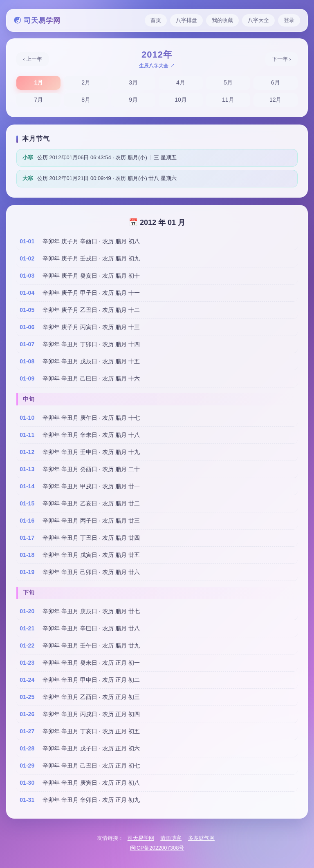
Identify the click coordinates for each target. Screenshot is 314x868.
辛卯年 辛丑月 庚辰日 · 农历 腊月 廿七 (91, 611)
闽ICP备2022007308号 (157, 848)
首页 (156, 20)
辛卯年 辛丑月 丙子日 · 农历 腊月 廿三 (91, 521)
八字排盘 (186, 20)
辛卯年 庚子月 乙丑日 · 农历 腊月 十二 (91, 310)
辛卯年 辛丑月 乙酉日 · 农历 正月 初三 (91, 697)
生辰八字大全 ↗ (157, 66)
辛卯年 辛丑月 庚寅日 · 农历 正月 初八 (91, 783)
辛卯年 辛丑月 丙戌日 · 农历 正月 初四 (91, 714)
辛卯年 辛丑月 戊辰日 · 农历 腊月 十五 (91, 361)
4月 (181, 82)
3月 (133, 82)
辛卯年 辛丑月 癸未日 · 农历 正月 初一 (91, 663)
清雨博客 (171, 838)
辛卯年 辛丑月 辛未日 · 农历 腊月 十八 (91, 435)
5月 (228, 82)
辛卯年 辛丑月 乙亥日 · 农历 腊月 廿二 (91, 503)
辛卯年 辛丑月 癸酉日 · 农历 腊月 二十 (91, 469)
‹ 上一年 (33, 59)
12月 (276, 100)
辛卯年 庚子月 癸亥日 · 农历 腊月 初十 (91, 276)
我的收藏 (222, 20)
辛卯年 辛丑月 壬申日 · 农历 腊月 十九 (91, 452)
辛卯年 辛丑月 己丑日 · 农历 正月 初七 (91, 766)
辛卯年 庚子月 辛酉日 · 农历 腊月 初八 (91, 241)
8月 (86, 100)
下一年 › (281, 59)
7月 (38, 100)
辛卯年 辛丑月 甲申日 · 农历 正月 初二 (91, 680)
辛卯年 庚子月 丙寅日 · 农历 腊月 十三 (91, 327)
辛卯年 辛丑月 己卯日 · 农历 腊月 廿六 (91, 572)
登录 (289, 20)
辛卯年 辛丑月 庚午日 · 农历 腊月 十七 (91, 418)
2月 (86, 82)
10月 (181, 100)
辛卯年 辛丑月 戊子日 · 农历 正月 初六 (91, 748)
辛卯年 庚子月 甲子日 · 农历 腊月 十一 (91, 293)
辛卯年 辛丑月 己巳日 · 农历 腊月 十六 (91, 378)
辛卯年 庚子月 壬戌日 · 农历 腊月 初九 (91, 258)
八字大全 (258, 20)
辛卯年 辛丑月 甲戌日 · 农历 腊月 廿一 (91, 486)
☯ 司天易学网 (37, 21)
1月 (38, 82)
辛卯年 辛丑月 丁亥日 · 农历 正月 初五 (91, 731)
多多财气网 (201, 838)
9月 (133, 100)
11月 (228, 100)
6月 (276, 82)
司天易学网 (141, 838)
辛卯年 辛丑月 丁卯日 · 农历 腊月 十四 (91, 344)
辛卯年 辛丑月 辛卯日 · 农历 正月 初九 (91, 800)
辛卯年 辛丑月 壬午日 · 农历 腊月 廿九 (91, 645)
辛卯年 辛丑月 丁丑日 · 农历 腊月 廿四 (91, 538)
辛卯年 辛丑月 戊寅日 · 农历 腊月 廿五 (91, 555)
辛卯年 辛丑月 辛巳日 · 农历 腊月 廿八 (91, 628)
